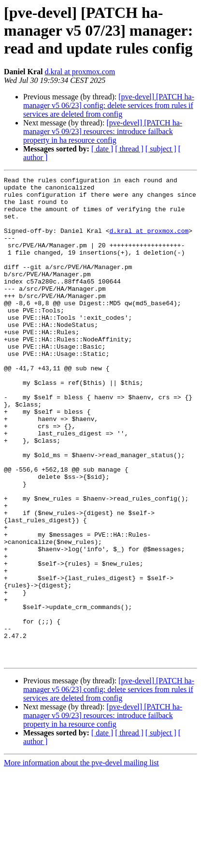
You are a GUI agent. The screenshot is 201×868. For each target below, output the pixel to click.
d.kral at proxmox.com (80, 72)
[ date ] (102, 149)
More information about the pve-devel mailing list (81, 860)
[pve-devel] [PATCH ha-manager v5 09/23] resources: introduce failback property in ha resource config (103, 131)
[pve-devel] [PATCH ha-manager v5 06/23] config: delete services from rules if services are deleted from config (109, 105)
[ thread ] (129, 149)
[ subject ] (161, 149)
